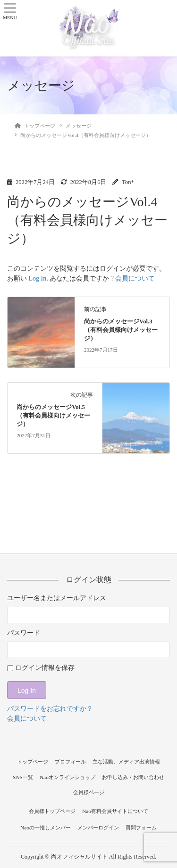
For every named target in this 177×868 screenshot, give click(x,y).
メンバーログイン (98, 828)
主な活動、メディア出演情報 (126, 762)
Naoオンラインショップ (67, 777)
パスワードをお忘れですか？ (50, 709)
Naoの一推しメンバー (46, 828)
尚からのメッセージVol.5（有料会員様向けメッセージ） (53, 416)
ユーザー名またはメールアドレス (57, 598)
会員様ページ (89, 792)
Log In (38, 278)
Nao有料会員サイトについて (115, 811)
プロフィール (70, 762)
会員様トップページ (52, 811)
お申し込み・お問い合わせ (133, 777)
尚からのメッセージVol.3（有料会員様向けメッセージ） (121, 330)
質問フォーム (141, 828)
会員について (135, 278)
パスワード (24, 633)
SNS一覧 (23, 777)
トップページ (33, 762)
